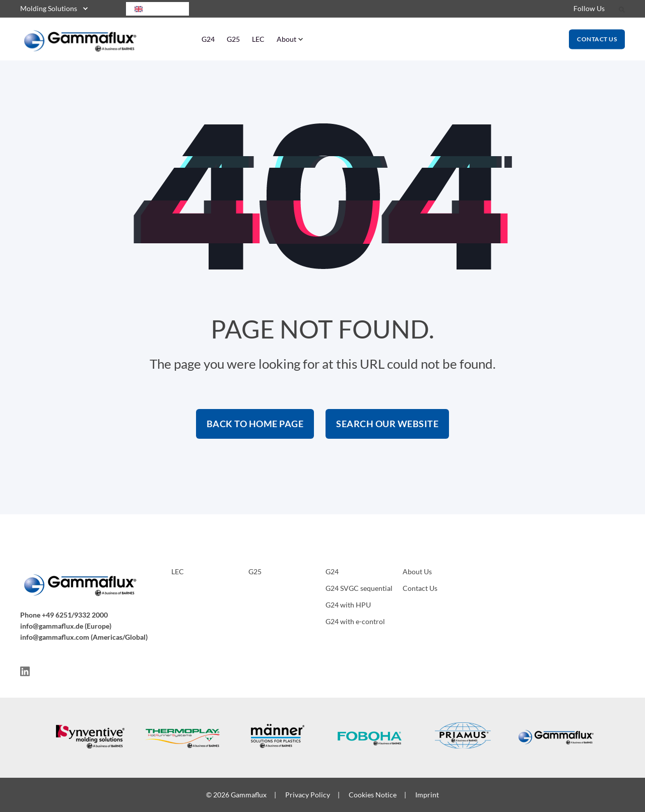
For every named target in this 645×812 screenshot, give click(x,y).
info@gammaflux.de (52, 626)
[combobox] (157, 9)
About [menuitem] (286, 39)
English (152, 9)
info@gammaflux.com (55, 637)
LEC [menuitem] (258, 39)
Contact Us (597, 39)
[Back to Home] (81, 48)
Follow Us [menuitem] (589, 8)
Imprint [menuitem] (427, 795)
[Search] (622, 9)
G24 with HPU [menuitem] (348, 605)
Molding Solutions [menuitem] (49, 8)
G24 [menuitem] (208, 39)
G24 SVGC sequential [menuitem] (359, 588)
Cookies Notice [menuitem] (373, 795)
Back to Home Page (255, 424)
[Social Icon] (25, 671)
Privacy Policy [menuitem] (308, 795)
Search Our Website (387, 424)
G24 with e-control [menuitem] (355, 621)
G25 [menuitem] (233, 39)
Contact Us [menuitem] (420, 588)
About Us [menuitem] (417, 571)
